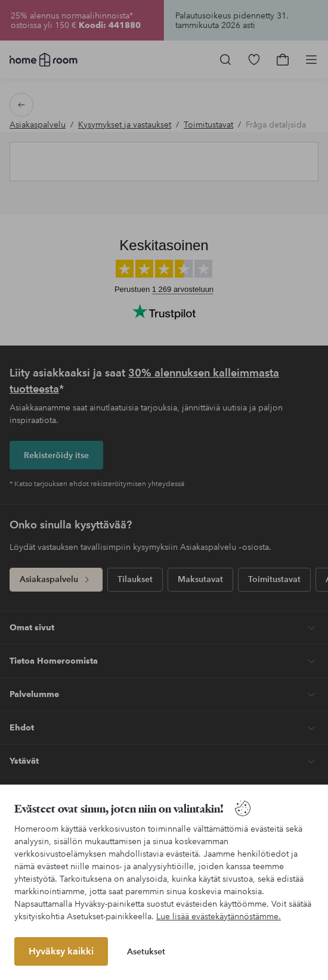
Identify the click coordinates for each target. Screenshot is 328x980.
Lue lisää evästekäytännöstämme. (219, 916)
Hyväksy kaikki (61, 951)
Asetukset (146, 951)
